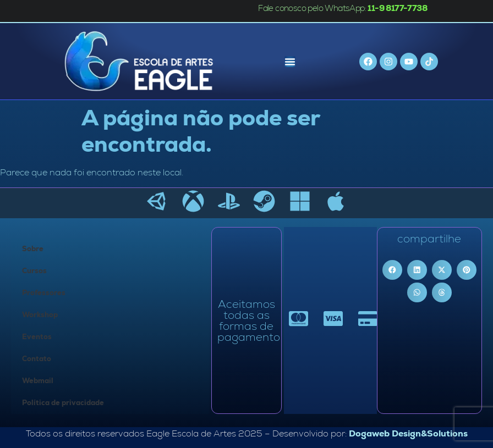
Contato (37, 359)
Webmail (38, 381)
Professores (44, 293)
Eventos (37, 337)
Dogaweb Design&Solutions (408, 433)
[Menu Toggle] (290, 62)
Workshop (40, 315)
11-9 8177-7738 (397, 8)
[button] (392, 270)
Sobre (33, 249)
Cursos (34, 271)
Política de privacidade (63, 403)
